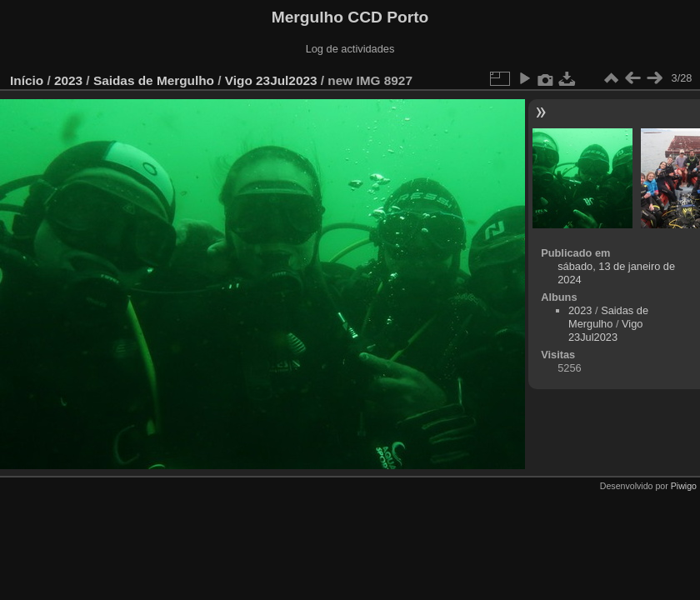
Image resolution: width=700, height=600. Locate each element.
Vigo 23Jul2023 (271, 80)
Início (27, 80)
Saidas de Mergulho (154, 80)
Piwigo (684, 486)
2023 (68, 80)
